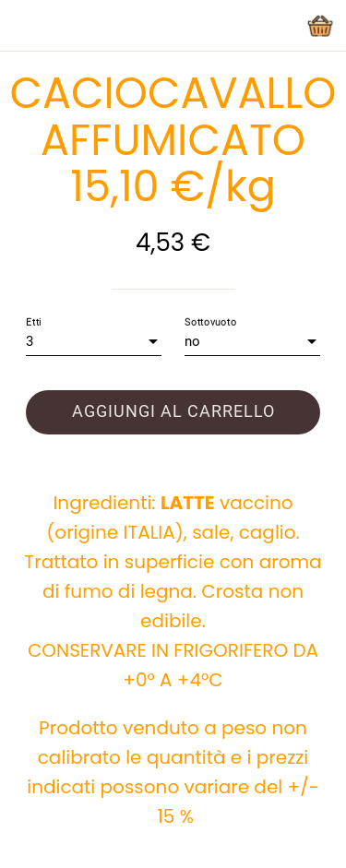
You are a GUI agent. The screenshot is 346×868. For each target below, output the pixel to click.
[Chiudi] (26, 26)
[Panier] (320, 26)
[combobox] (94, 342)
